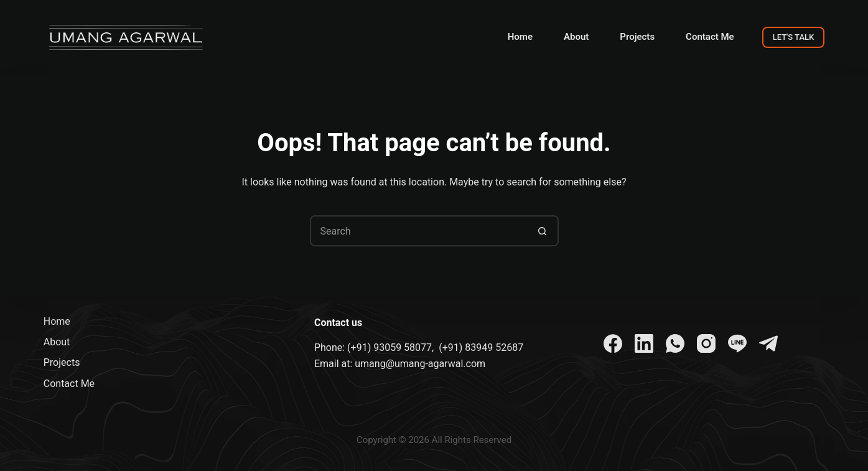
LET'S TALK (794, 37)
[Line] (737, 343)
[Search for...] (419, 231)
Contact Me (710, 37)
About (576, 37)
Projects (637, 37)
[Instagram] (706, 343)
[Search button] (543, 231)
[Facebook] (613, 343)
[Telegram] (768, 343)
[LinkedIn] (644, 343)
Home (520, 37)
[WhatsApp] (675, 343)
